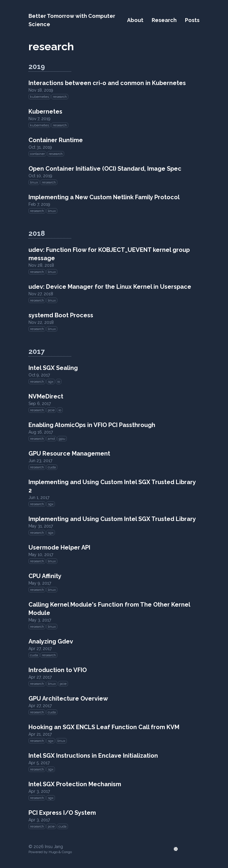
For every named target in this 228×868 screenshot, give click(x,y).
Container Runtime (56, 140)
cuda (52, 467)
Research (164, 20)
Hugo (53, 852)
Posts (192, 20)
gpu (62, 439)
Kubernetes (45, 112)
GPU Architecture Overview (68, 699)
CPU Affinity (45, 576)
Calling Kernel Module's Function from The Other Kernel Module (109, 609)
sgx (51, 382)
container (37, 154)
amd (51, 439)
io (59, 382)
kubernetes (39, 97)
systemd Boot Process (61, 315)
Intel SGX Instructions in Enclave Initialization (93, 756)
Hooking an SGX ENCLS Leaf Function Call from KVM (104, 727)
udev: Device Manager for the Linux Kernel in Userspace (110, 287)
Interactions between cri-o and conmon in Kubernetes (107, 83)
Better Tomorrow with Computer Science (72, 20)
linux (34, 182)
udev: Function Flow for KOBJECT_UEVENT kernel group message (109, 254)
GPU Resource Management (69, 453)
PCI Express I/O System (62, 813)
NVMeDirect (46, 396)
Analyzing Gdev (51, 641)
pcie (51, 410)
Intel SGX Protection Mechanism (75, 784)
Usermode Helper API (59, 547)
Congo (67, 852)
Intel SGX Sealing (53, 368)
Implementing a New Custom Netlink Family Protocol (104, 197)
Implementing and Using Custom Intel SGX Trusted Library (112, 519)
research (60, 97)
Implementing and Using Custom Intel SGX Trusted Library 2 (112, 486)
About (135, 20)
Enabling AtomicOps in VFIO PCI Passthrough (92, 425)
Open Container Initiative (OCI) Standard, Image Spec (105, 169)
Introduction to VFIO (58, 670)
